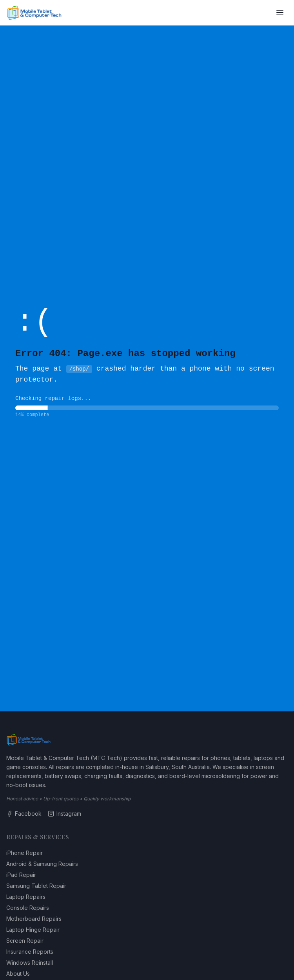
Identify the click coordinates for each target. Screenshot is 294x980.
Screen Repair (25, 941)
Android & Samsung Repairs (42, 864)
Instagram (64, 814)
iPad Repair (21, 875)
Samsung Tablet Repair (36, 886)
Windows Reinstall (30, 963)
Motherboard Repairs (34, 919)
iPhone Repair (24, 853)
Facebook (24, 814)
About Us (18, 974)
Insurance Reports (30, 952)
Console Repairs (28, 908)
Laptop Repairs (26, 897)
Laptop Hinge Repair (33, 930)
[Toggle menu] (280, 13)
